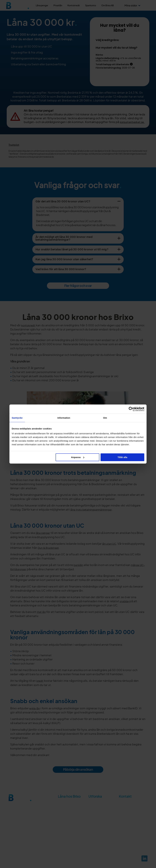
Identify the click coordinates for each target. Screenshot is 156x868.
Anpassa (78, 457)
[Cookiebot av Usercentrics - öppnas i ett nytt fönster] (131, 409)
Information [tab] (64, 418)
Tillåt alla (122, 457)
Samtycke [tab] (17, 418)
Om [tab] (105, 418)
